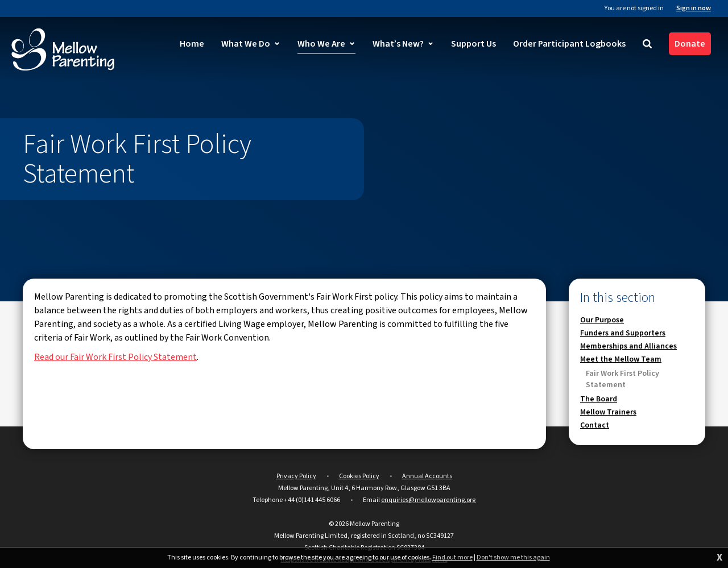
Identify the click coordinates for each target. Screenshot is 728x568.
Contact (595, 425)
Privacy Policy (296, 476)
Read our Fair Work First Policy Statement (115, 357)
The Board (599, 399)
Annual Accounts (427, 476)
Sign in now (694, 8)
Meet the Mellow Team (621, 359)
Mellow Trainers (608, 412)
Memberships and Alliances (628, 346)
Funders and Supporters (623, 333)
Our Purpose (602, 320)
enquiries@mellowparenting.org (428, 500)
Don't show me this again (513, 558)
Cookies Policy (359, 476)
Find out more (452, 558)
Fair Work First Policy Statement (622, 379)
